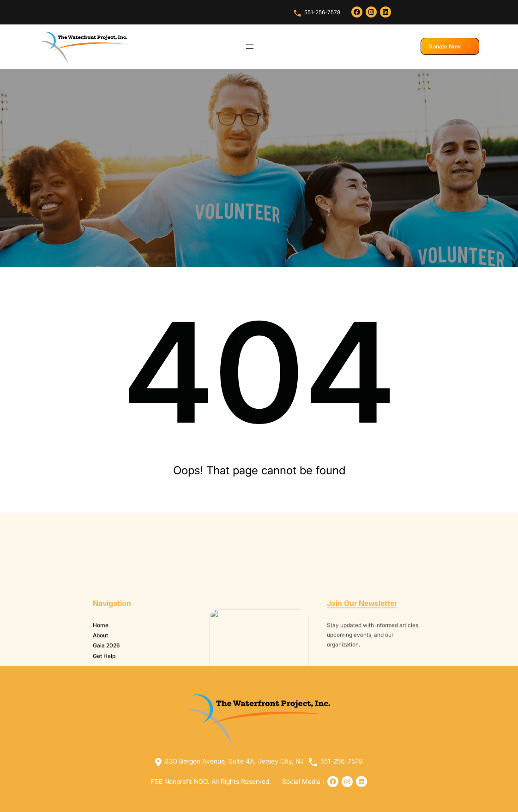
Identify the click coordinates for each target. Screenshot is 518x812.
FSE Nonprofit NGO (179, 781)
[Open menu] (250, 47)
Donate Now (450, 46)
